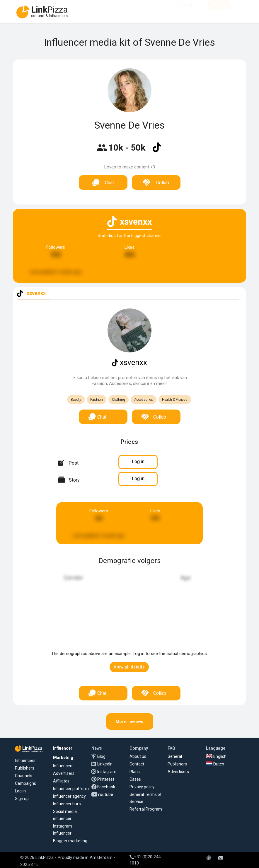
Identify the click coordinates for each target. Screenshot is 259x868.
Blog (101, 756)
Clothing (119, 400)
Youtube (105, 794)
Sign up (22, 799)
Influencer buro (67, 804)
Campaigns (25, 783)
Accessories (144, 400)
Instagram (107, 772)
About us (138, 756)
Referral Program (146, 809)
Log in (20, 791)
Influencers (25, 760)
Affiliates (61, 781)
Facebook (106, 787)
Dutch (215, 764)
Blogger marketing (70, 841)
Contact (137, 764)
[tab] (31, 293)
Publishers (25, 768)
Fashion (97, 400)
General (175, 756)
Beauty (76, 400)
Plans (135, 772)
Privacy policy (142, 787)
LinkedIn (105, 764)
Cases (135, 779)
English (216, 756)
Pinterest (106, 779)
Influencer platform (71, 789)
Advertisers (64, 773)
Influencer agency (69, 796)
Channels (24, 776)
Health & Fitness (175, 400)
